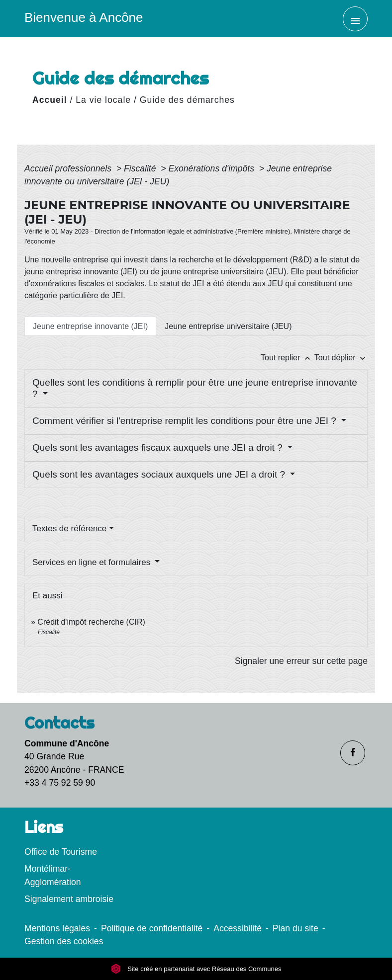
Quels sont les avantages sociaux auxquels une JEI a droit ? (160, 474)
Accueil (50, 100)
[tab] (90, 326)
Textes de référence (69, 529)
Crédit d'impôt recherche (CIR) (91, 622)
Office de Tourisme (61, 852)
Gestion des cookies (64, 941)
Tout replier (288, 358)
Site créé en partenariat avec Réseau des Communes (196, 969)
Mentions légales (57, 928)
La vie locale (103, 100)
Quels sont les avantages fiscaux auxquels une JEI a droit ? (159, 448)
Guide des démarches (187, 100)
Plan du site (295, 928)
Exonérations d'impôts (213, 168)
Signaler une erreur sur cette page (301, 661)
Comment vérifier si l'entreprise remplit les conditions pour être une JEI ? (186, 421)
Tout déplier (341, 358)
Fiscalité (141, 168)
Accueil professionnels (69, 168)
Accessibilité (238, 928)
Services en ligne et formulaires (93, 562)
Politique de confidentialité (152, 928)
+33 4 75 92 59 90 (60, 783)
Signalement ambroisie (69, 899)
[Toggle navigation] (355, 19)
